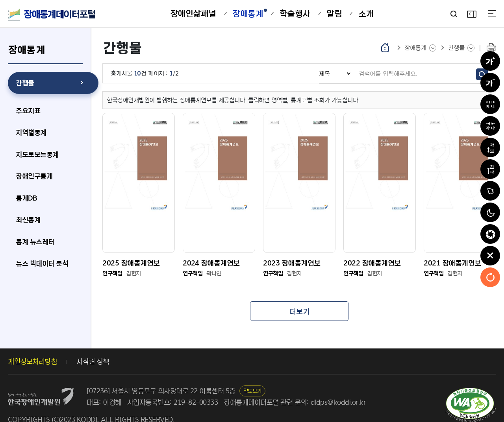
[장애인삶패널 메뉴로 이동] (193, 14)
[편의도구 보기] (472, 14)
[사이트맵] (492, 14)
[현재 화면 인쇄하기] (491, 48)
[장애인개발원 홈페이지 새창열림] (41, 378)
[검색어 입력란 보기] (454, 14)
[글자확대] (490, 61)
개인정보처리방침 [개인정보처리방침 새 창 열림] (32, 347)
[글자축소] (490, 83)
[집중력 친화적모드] (490, 234)
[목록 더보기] (299, 297)
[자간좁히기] (490, 126)
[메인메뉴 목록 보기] (420, 48)
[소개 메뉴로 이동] (366, 14)
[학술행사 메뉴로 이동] (295, 14)
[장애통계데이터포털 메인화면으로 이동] (52, 14)
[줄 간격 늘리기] (490, 147)
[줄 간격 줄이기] (490, 169)
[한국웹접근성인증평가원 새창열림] (471, 391)
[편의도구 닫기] (490, 256)
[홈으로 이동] (385, 48)
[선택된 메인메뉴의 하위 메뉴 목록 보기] (461, 48)
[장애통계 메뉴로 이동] (248, 14)
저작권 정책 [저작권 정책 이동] (93, 347)
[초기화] (490, 277)
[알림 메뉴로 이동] (334, 14)
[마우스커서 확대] (490, 191)
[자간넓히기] (490, 104)
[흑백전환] (490, 212)
